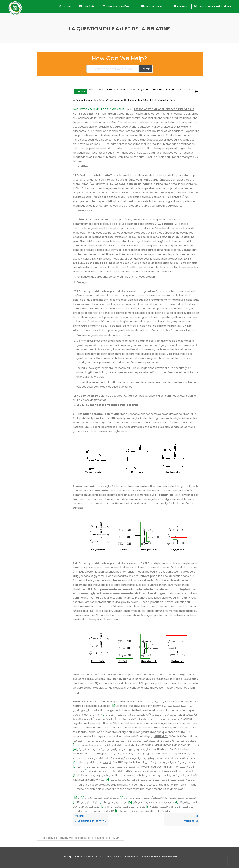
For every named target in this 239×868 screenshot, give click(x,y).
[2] (104, 715)
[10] (107, 780)
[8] (87, 771)
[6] (75, 762)
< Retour (80, 91)
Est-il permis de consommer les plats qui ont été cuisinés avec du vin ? (81, 838)
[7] (75, 767)
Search (145, 69)
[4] (75, 749)
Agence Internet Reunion (163, 857)
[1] (114, 706)
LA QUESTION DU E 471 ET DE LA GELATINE (99, 109)
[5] (90, 754)
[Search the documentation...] (112, 69)
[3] (75, 745)
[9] (75, 775)
